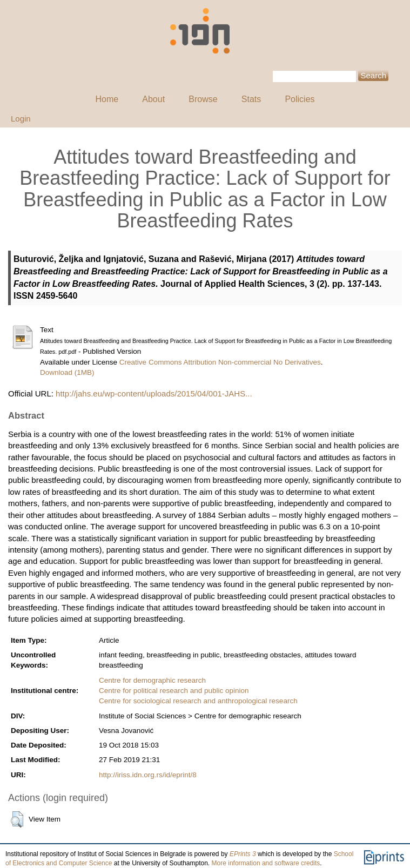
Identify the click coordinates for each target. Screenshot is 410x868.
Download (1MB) (67, 372)
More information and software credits (266, 863)
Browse (203, 99)
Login (21, 119)
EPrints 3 (243, 854)
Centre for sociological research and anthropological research (198, 701)
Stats (251, 99)
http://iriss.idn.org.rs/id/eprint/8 (148, 775)
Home (107, 99)
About (153, 99)
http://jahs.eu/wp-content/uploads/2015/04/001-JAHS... (154, 393)
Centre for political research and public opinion (174, 691)
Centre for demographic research (152, 680)
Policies (300, 99)
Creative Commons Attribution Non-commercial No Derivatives (220, 362)
